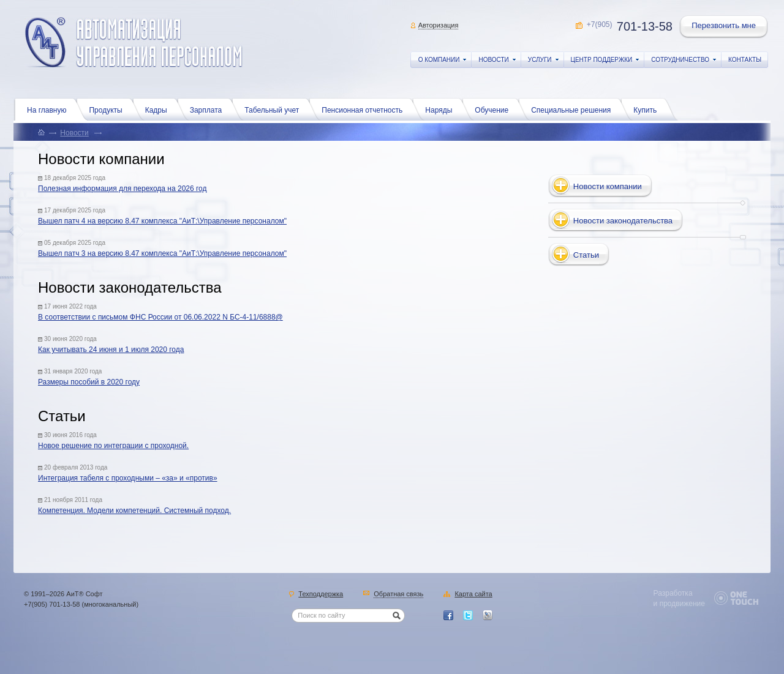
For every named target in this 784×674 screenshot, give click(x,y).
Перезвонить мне (725, 27)
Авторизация (439, 25)
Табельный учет (275, 109)
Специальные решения (574, 109)
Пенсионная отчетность (365, 109)
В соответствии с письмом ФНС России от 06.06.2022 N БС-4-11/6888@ (160, 317)
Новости (74, 133)
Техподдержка (321, 594)
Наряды (442, 109)
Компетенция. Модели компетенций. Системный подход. (134, 511)
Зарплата (209, 109)
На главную (50, 109)
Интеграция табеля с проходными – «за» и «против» (128, 478)
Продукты (108, 109)
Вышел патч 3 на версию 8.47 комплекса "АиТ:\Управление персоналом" (162, 253)
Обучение (495, 109)
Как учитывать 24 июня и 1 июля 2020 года (111, 350)
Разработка (673, 593)
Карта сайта (473, 594)
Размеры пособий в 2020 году (89, 382)
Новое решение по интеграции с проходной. (113, 446)
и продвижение (679, 604)
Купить (648, 109)
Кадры (159, 109)
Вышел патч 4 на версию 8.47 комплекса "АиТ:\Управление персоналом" (162, 221)
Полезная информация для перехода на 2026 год (123, 189)
